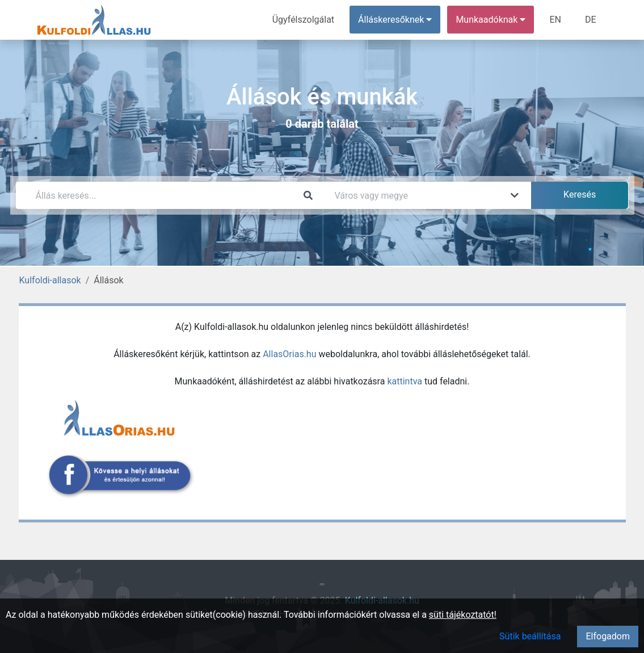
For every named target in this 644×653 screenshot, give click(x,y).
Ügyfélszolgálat (303, 20)
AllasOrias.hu (289, 354)
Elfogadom (608, 636)
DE (591, 20)
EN (555, 20)
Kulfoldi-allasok (50, 280)
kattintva (405, 381)
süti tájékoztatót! (463, 615)
